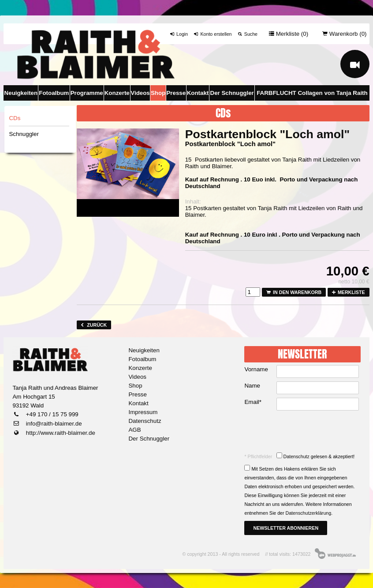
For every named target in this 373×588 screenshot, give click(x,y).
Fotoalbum (54, 93)
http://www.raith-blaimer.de (60, 433)
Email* (253, 402)
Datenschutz (145, 421)
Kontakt (198, 93)
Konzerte (117, 93)
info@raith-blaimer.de (53, 424)
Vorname (256, 369)
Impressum (143, 412)
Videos (140, 93)
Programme (87, 93)
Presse (176, 93)
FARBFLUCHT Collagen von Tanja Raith (312, 93)
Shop (158, 93)
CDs (15, 118)
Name (252, 386)
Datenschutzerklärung (309, 513)
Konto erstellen (212, 34)
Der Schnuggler (232, 93)
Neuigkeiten (21, 93)
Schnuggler (24, 134)
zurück (94, 325)
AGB (134, 430)
